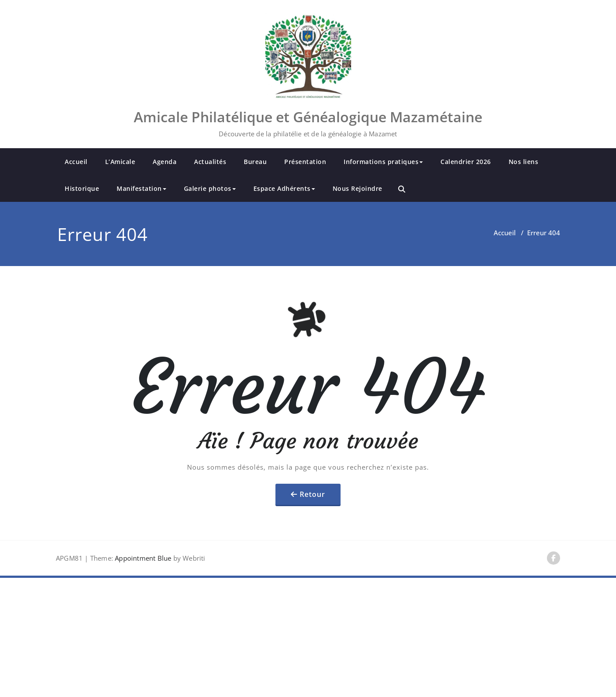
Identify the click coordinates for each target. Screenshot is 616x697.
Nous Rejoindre (357, 188)
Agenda (165, 162)
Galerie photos (210, 188)
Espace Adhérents (284, 188)
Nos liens (524, 162)
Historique (82, 188)
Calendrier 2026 (466, 162)
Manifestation (141, 188)
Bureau (255, 162)
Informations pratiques (383, 162)
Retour (312, 494)
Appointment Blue (142, 558)
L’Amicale (120, 162)
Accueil (76, 162)
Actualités (210, 162)
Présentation (305, 162)
